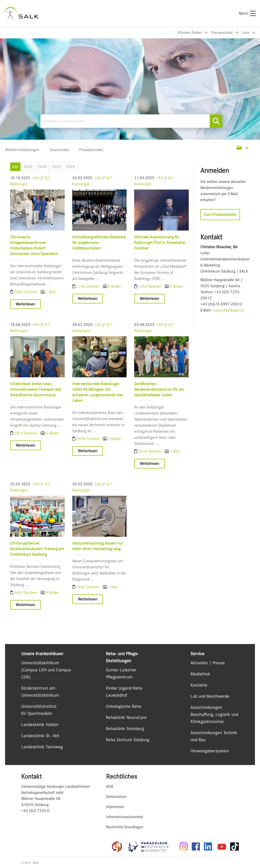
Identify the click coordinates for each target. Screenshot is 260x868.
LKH (36, 178)
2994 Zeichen (88, 439)
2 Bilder (176, 286)
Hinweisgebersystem (210, 751)
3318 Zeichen (150, 451)
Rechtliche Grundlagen (125, 827)
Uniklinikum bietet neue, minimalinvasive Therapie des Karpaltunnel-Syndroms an (36, 389)
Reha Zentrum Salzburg (128, 740)
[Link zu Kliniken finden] (193, 33)
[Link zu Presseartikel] (225, 33)
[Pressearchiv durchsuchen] (131, 121)
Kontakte (199, 685)
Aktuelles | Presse (208, 663)
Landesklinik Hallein (40, 725)
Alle (15, 167)
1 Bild (51, 292)
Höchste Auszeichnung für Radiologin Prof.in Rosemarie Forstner (160, 243)
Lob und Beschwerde (210, 696)
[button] (242, 148)
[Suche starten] (216, 121)
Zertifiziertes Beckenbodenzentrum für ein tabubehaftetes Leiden (159, 389)
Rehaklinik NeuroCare (126, 717)
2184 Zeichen (88, 286)
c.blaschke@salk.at (228, 310)
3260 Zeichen (88, 587)
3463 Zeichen (26, 592)
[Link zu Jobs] (249, 33)
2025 (28, 167)
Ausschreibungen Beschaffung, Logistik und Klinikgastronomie (214, 714)
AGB (110, 787)
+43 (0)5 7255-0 (35, 811)
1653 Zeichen (150, 286)
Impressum (115, 807)
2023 (56, 167)
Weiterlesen (25, 304)
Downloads (59, 150)
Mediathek (200, 674)
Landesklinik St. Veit (40, 736)
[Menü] (247, 13)
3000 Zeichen (26, 292)
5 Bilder (52, 433)
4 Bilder (52, 592)
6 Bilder (114, 286)
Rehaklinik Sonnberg (125, 729)
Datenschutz (116, 797)
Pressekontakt (91, 150)
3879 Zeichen (26, 433)
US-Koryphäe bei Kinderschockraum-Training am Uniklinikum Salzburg (37, 549)
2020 (70, 167)
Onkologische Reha (124, 706)
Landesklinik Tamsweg (42, 747)
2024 (42, 167)
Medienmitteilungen (22, 150)
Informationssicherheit (125, 817)
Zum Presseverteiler (220, 215)
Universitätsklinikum (40, 663)
